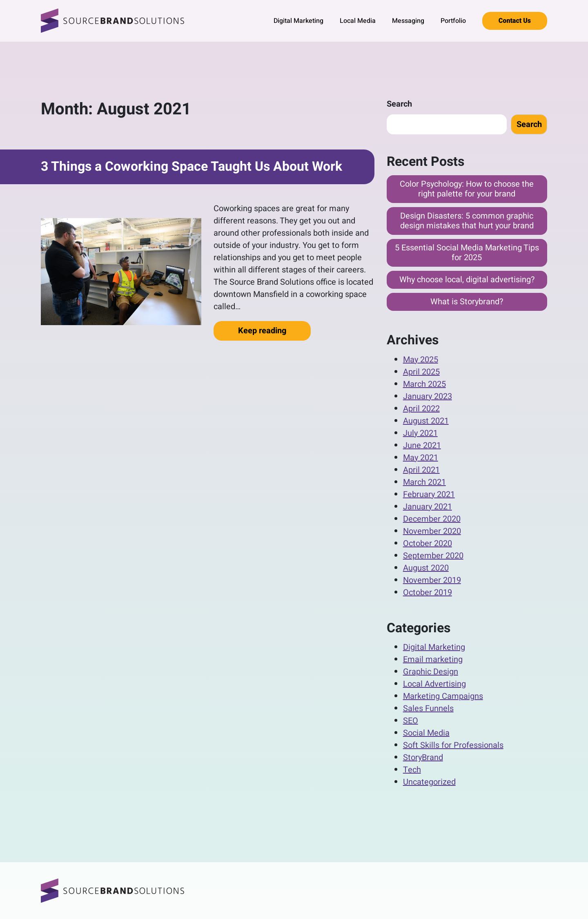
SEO (411, 721)
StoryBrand (423, 757)
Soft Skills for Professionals (453, 745)
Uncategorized (429, 782)
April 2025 (421, 372)
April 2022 (421, 409)
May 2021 (421, 458)
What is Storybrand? (467, 302)
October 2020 (428, 543)
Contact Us (515, 21)
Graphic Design (431, 672)
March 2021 (424, 482)
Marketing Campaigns (443, 696)
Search (399, 104)
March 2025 (424, 384)
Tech (412, 770)
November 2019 (432, 580)
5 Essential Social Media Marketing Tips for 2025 (467, 253)
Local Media (358, 21)
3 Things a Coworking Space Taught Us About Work (192, 166)
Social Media (426, 733)
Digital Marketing (298, 21)
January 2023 (428, 396)
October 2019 (428, 592)
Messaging (408, 21)
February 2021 (429, 494)
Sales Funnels (428, 708)
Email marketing (433, 659)
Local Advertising (434, 684)
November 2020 (432, 531)
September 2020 (433, 556)
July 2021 (420, 433)
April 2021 (421, 470)
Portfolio (453, 21)
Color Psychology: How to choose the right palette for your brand (467, 189)
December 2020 (432, 519)
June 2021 (422, 445)
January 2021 (428, 507)
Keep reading (274, 330)
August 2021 (426, 421)
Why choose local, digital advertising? (467, 280)
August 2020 (426, 568)
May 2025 (421, 360)
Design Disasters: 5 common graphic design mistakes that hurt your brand (467, 221)
